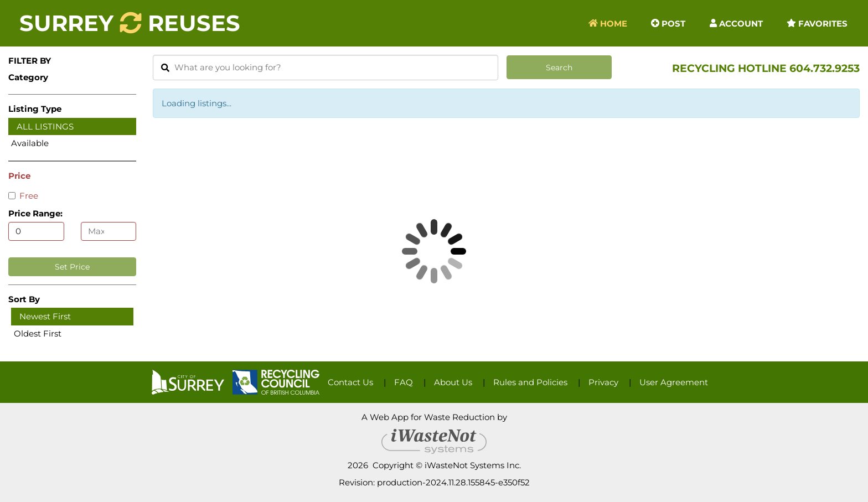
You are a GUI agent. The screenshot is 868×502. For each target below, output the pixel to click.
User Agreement (674, 382)
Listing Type (35, 109)
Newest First (45, 316)
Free (23, 196)
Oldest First (38, 333)
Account (736, 23)
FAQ (404, 382)
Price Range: (35, 213)
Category (28, 77)
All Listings (45, 126)
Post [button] (668, 23)
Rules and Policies (530, 382)
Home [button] (608, 23)
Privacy (603, 382)
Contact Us (350, 382)
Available (30, 143)
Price (19, 176)
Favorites (817, 23)
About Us (453, 382)
